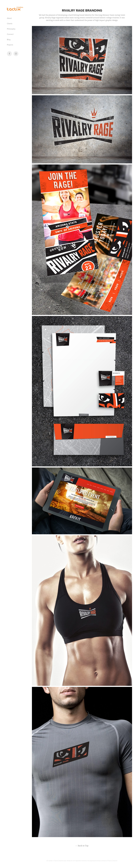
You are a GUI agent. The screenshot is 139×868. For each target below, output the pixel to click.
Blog (9, 39)
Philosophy (11, 29)
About (9, 18)
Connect (10, 34)
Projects (10, 45)
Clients (10, 23)
